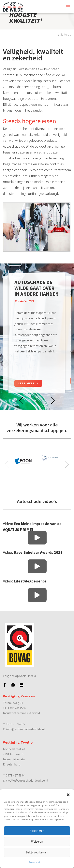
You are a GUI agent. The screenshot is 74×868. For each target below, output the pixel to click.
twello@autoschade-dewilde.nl (27, 780)
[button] (68, 794)
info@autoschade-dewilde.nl (25, 729)
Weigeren (37, 842)
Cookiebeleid (35, 862)
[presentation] (21, 400)
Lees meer (28, 383)
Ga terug (64, 34)
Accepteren (37, 831)
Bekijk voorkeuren (37, 852)
